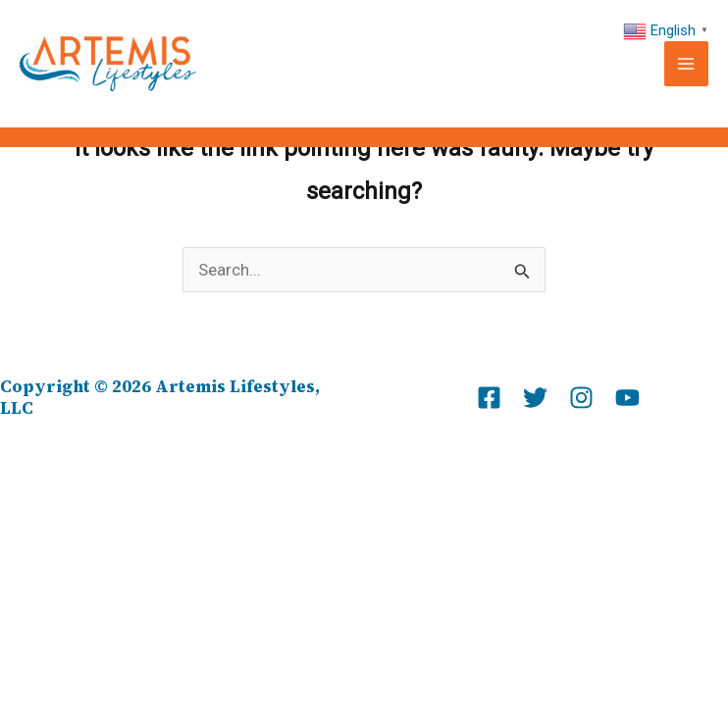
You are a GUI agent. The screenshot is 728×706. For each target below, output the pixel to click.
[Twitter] (535, 398)
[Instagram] (581, 398)
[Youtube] (627, 398)
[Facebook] (489, 398)
